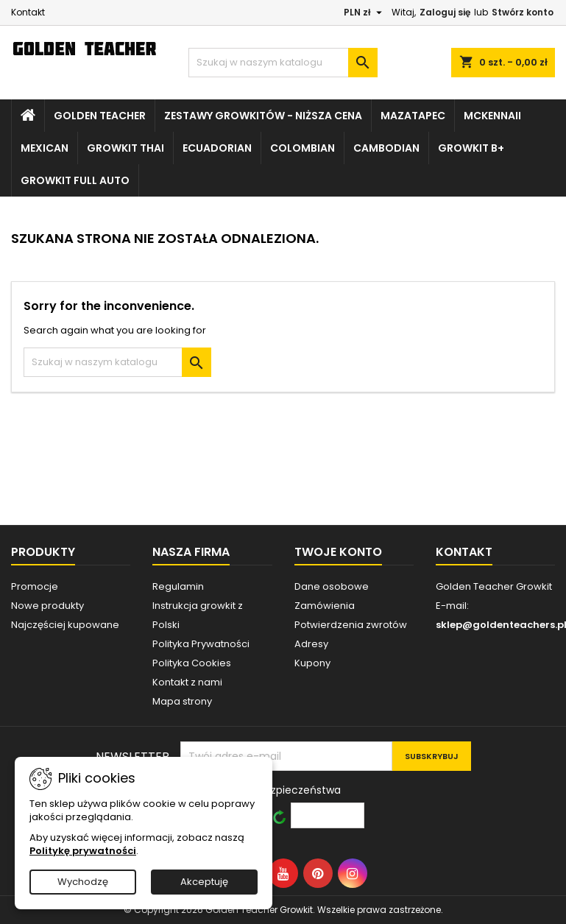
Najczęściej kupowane (65, 625)
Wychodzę (83, 882)
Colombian (303, 148)
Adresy (311, 644)
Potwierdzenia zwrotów (351, 625)
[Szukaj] (283, 63)
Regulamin (178, 586)
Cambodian (386, 148)
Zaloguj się (445, 12)
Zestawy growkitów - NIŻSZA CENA (263, 116)
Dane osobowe (332, 586)
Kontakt (28, 12)
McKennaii (492, 116)
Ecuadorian (217, 148)
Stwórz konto (523, 12)
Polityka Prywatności (201, 644)
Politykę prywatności (83, 851)
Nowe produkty (47, 606)
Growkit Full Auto (75, 180)
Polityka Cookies (192, 663)
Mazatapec (413, 116)
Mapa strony (182, 701)
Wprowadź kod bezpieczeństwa (261, 790)
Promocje (35, 586)
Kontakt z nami (187, 682)
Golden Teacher (100, 116)
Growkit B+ (471, 148)
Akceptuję (204, 882)
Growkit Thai (125, 148)
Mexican (45, 148)
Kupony (312, 663)
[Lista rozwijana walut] (365, 13)
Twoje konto (338, 552)
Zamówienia (325, 606)
